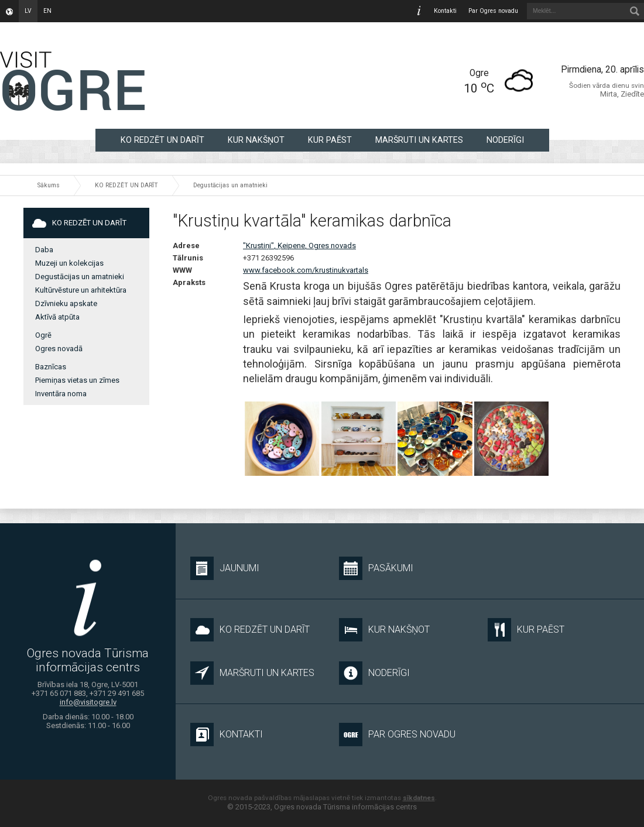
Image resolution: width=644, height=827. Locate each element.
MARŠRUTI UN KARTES (419, 140)
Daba (44, 250)
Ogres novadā (59, 349)
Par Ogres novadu (493, 11)
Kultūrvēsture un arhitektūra (81, 290)
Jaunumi (225, 568)
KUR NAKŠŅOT (256, 140)
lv (28, 11)
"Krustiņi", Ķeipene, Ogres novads (299, 246)
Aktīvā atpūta (57, 317)
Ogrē (43, 335)
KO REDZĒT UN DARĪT (162, 140)
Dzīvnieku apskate (66, 303)
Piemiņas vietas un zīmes (77, 380)
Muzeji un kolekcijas (69, 263)
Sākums (49, 185)
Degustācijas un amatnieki (230, 185)
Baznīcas (51, 367)
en (47, 11)
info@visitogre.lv (88, 703)
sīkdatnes (419, 798)
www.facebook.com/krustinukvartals (306, 270)
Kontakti (445, 11)
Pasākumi (376, 568)
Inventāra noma (61, 394)
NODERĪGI (505, 140)
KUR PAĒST (330, 140)
